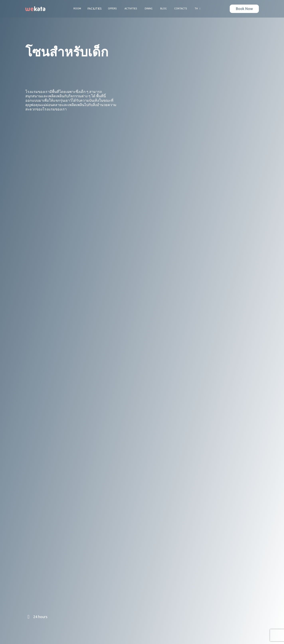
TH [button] (198, 9)
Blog (163, 9)
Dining (149, 9)
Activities (131, 9)
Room (77, 9)
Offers (112, 9)
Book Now (244, 9)
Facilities (95, 9)
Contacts (181, 9)
